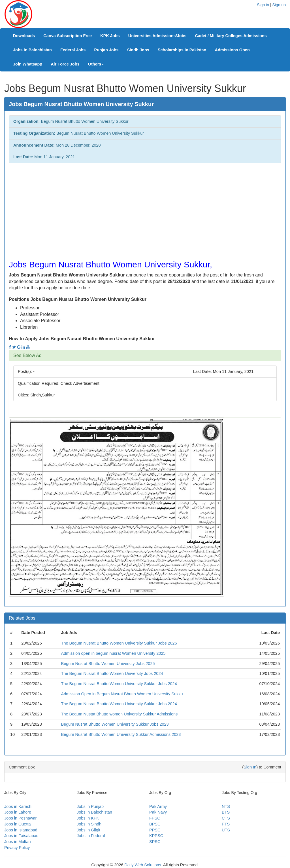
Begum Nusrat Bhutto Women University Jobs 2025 (108, 664)
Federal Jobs (73, 50)
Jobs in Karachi (18, 806)
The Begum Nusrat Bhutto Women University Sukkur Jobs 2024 (119, 684)
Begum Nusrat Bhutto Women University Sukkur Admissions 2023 (121, 734)
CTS (226, 818)
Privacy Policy (17, 848)
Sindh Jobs (138, 50)
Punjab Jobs (106, 50)
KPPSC (156, 836)
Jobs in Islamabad (21, 830)
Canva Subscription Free (68, 36)
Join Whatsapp (28, 64)
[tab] (145, 356)
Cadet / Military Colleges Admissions (231, 36)
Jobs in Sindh (89, 824)
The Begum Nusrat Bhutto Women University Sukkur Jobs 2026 (119, 643)
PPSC (155, 830)
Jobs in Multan (18, 842)
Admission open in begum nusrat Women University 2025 (113, 653)
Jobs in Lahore (18, 812)
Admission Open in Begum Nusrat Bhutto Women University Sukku (122, 694)
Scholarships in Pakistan (182, 50)
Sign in (263, 5)
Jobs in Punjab (90, 806)
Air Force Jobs (65, 64)
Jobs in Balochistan (32, 50)
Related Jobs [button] (22, 618)
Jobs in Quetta (18, 824)
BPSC (155, 824)
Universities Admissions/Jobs (157, 36)
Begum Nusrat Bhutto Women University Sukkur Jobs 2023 (115, 724)
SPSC (155, 842)
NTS (226, 806)
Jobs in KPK (88, 818)
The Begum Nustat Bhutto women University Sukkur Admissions (120, 714)
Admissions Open (232, 50)
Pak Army (158, 806)
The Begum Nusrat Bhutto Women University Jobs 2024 (112, 673)
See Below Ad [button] (27, 355)
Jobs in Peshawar (20, 818)
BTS (226, 812)
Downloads (24, 36)
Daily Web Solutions (143, 865)
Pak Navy (158, 812)
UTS (226, 830)
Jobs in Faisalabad (21, 836)
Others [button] (96, 64)
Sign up (279, 5)
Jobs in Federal (91, 836)
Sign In (250, 767)
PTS (226, 824)
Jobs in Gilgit (89, 830)
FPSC (155, 818)
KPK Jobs (110, 36)
